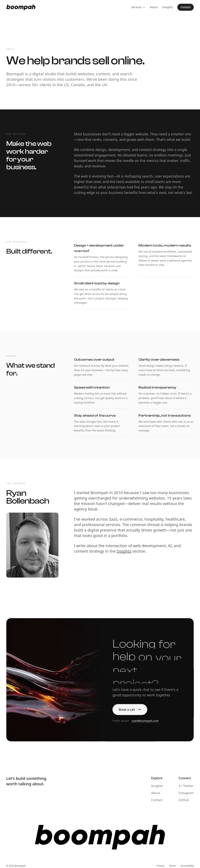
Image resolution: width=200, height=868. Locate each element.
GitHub (184, 800)
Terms (173, 866)
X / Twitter (186, 786)
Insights (167, 7)
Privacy (161, 866)
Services (138, 7)
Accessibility (187, 866)
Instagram (186, 793)
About (154, 7)
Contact (186, 7)
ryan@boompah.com (145, 721)
